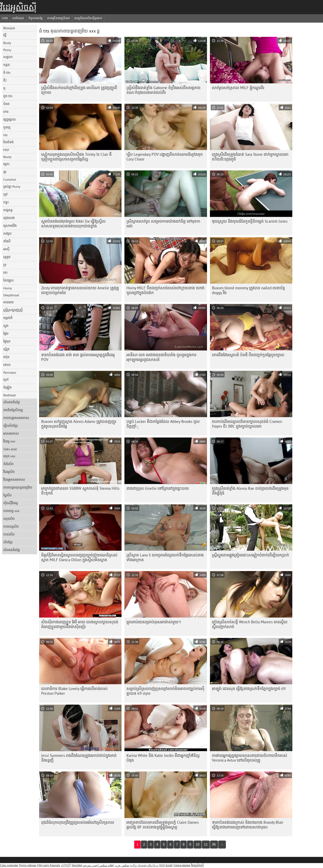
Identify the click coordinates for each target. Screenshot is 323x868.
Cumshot (10, 179)
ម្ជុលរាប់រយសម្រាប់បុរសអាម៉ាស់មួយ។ (154, 622)
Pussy (7, 50)
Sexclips (77, 865)
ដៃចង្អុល (8, 280)
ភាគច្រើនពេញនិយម (59, 18)
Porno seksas (28, 865)
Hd (5, 135)
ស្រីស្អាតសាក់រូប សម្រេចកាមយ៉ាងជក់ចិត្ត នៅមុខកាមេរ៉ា (163, 224)
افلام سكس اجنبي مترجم (98, 865)
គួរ (5, 172)
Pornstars (10, 372)
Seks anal (10, 449)
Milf (6, 150)
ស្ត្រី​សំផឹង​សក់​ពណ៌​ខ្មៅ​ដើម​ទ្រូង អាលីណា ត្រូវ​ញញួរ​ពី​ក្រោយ (79, 90)
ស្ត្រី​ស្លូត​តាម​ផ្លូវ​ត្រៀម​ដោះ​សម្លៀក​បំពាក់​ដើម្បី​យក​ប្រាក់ (250, 555)
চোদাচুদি (66, 865)
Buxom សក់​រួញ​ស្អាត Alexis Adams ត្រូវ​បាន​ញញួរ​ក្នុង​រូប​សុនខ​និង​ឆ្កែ (79, 424)
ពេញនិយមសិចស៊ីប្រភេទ (88, 18)
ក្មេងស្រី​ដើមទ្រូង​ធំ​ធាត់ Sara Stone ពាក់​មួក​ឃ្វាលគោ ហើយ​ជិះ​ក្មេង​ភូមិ (250, 157)
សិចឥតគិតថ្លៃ (12, 402)
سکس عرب (122, 865)
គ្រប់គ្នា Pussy (12, 186)
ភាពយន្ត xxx (11, 511)
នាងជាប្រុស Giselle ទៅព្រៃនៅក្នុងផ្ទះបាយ (158, 488)
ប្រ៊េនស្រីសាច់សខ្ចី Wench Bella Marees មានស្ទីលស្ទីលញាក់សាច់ (250, 624)
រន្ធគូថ (7, 257)
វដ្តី (5, 35)
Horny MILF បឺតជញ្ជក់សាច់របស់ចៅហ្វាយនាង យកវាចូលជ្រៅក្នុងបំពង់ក (166, 290)
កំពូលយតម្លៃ (36, 18)
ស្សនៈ (7, 65)
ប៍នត (6, 104)
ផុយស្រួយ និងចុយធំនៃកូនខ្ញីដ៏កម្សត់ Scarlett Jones (250, 221)
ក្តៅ (5, 194)
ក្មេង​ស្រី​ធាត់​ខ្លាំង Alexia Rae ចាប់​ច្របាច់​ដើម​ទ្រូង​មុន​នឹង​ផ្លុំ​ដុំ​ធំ (250, 491)
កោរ (6, 112)
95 (214, 844)
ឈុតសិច (9, 519)
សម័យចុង (18, 18)
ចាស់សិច (9, 534)
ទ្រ (5, 265)
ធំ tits (7, 72)
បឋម (5, 18)
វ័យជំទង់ (8, 142)
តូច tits (8, 96)
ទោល (7, 365)
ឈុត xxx (9, 456)
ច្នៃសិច (7, 495)
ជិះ (5, 80)
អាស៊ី (6, 249)
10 (198, 844)
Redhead (9, 395)
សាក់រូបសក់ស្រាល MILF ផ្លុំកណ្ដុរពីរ (238, 88)
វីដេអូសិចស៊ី (18, 7)
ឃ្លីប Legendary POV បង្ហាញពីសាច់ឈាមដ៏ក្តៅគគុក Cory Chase (165, 157)
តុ (4, 88)
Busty (7, 43)
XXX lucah (166, 865)
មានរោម (8, 302)
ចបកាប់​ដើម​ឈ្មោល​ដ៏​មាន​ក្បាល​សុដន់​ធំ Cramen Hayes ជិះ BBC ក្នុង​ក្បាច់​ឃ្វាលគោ (247, 424)
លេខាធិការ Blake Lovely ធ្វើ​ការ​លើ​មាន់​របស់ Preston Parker (74, 691)
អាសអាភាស (11, 433)
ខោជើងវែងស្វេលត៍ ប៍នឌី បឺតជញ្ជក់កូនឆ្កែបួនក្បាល (248, 355)
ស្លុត (6, 326)
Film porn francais (49, 865)
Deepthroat (11, 295)
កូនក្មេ (7, 127)
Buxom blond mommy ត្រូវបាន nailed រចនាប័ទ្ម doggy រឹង (248, 290)
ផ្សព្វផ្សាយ (9, 119)
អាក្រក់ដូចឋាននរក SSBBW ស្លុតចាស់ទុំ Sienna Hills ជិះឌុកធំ (80, 491)
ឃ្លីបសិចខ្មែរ (11, 426)
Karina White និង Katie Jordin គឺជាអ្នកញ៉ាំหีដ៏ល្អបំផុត (163, 758)
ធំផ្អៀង (7, 387)
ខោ (5, 272)
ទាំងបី (7, 241)
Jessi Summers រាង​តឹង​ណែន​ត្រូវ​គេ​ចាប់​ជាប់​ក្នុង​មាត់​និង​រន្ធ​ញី (79, 758)
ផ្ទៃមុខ (7, 341)
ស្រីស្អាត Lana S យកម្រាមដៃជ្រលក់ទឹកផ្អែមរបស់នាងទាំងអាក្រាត (165, 557)
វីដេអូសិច (9, 472)
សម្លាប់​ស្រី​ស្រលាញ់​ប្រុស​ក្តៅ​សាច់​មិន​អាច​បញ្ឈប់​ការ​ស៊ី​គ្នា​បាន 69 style (165, 691)
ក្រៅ (6, 379)
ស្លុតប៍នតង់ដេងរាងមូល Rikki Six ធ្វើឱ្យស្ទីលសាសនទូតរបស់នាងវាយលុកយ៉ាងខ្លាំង (73, 224)
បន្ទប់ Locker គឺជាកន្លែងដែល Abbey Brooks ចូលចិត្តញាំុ (163, 424)
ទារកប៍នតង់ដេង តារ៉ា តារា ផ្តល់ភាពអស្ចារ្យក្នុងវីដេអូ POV (78, 357)
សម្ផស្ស (8, 210)
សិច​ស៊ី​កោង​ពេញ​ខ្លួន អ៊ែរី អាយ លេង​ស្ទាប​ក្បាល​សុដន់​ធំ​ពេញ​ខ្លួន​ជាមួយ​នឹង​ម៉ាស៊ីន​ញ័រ (80, 624)
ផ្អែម (6, 333)
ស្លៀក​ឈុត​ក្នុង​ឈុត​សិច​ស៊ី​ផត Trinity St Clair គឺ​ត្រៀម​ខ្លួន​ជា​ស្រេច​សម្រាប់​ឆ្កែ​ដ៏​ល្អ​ (76, 157)
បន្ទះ (6, 202)
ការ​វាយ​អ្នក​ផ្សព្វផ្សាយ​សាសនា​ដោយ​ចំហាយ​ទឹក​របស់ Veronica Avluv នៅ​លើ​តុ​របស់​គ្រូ (250, 758)
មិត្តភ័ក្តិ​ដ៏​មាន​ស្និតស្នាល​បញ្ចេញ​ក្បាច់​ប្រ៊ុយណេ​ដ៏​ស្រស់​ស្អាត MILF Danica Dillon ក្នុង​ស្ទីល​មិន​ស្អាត (79, 557)
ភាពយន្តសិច (11, 526)
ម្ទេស (6, 164)
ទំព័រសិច (8, 464)
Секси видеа (182, 865)
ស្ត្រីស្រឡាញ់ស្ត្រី (13, 310)
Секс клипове (9, 865)
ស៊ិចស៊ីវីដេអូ (11, 503)
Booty (7, 157)
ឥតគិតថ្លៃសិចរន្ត (13, 410)
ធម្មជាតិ (8, 318)
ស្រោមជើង (10, 226)
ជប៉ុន (6, 357)
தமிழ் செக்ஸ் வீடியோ (144, 865)
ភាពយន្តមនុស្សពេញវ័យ (18, 487)
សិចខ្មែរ (8, 542)
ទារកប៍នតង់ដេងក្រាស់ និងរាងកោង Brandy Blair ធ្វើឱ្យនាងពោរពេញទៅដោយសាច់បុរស (248, 825)
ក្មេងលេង (9, 218)
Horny (8, 288)
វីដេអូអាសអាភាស (14, 479)
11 (206, 844)
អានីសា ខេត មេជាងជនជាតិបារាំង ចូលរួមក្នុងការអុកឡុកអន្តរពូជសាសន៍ (161, 357)
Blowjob (9, 28)
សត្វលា (8, 57)
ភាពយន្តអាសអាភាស (16, 418)
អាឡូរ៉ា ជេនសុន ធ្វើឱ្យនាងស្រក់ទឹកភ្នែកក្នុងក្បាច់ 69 (249, 689)
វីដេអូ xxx (9, 441)
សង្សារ (7, 233)
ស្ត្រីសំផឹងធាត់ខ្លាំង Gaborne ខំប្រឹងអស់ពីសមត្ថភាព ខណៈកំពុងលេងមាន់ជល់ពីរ (163, 90)
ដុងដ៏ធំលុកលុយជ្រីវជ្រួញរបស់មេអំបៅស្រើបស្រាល (78, 822)
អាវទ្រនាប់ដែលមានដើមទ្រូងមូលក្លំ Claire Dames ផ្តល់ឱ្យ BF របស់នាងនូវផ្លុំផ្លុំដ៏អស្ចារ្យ (163, 825)
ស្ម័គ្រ (6, 349)
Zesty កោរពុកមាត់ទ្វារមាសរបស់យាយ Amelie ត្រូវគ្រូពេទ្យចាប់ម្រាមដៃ (80, 290)
